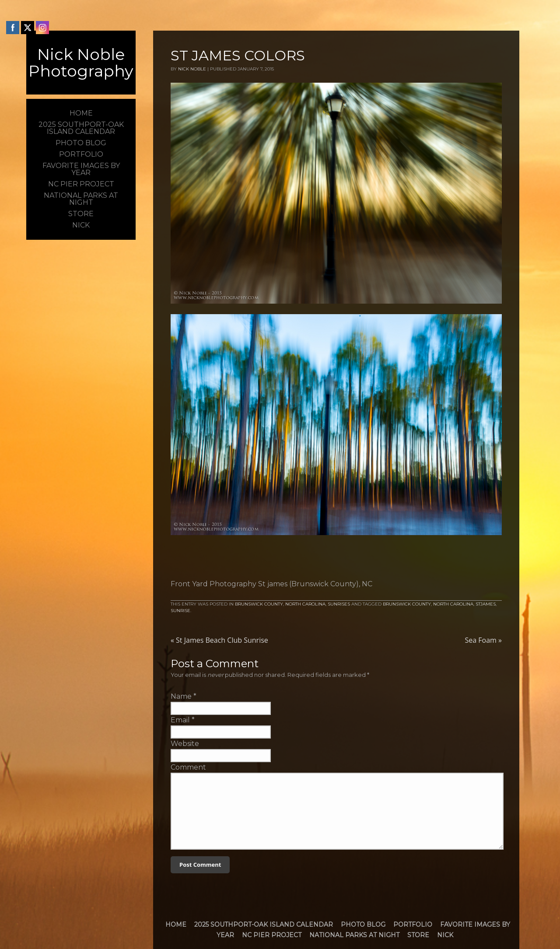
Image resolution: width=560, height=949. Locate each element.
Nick (445, 935)
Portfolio (413, 924)
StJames (486, 604)
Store (418, 935)
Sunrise (180, 611)
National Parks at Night (354, 935)
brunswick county (407, 604)
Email (180, 720)
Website (185, 744)
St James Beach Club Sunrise (219, 640)
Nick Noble (192, 69)
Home (176, 924)
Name (181, 696)
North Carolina (305, 604)
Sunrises (339, 604)
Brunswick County (259, 604)
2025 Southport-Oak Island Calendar (264, 924)
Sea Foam (483, 640)
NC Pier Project (272, 935)
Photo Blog (363, 924)
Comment (188, 767)
